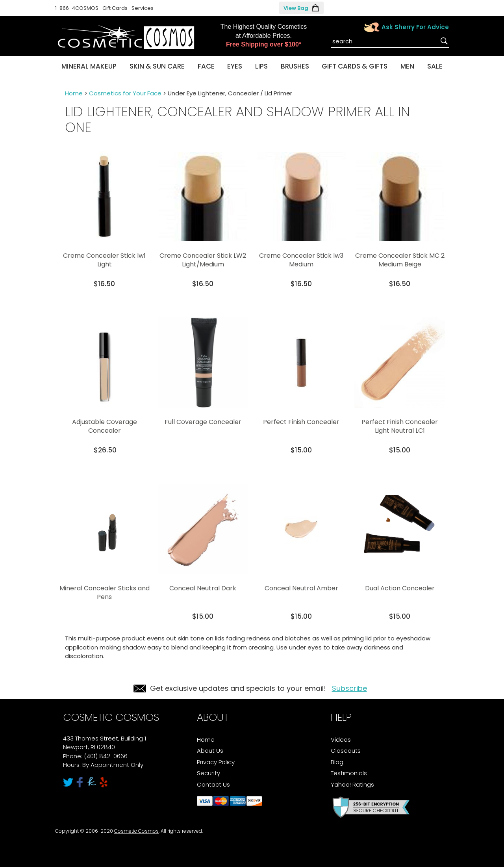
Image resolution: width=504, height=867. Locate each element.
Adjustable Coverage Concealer (105, 426)
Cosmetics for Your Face (125, 93)
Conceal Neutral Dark (203, 588)
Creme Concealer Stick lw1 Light (104, 260)
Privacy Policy (216, 762)
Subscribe (349, 688)
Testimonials (349, 773)
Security (208, 773)
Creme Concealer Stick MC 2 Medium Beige (400, 260)
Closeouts (346, 751)
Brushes (295, 66)
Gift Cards (115, 8)
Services (143, 8)
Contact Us (213, 784)
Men (407, 66)
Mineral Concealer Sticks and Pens (105, 593)
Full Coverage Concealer (203, 422)
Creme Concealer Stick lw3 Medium (301, 260)
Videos (341, 740)
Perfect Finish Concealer (301, 422)
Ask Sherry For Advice (415, 27)
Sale (435, 66)
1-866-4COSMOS (77, 8)
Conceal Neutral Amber (301, 588)
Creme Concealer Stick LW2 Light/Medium (203, 260)
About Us (210, 751)
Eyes (235, 66)
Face (206, 66)
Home (74, 93)
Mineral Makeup (89, 66)
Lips (261, 66)
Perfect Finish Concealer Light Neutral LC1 (400, 426)
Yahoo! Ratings (352, 784)
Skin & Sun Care (157, 66)
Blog (337, 762)
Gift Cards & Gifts (355, 66)
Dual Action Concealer (400, 588)
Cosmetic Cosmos (136, 831)
